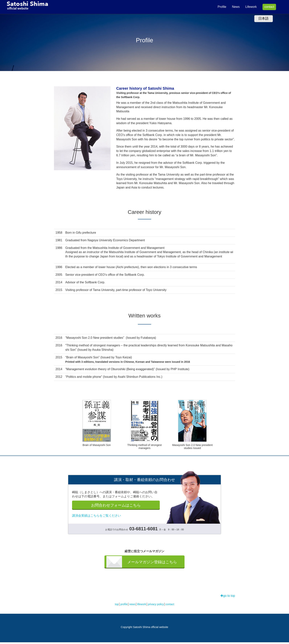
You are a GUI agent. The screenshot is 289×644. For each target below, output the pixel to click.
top (117, 606)
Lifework (248, 7)
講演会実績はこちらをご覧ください (96, 517)
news (132, 606)
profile (124, 606)
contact (266, 7)
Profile (219, 7)
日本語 (263, 18)
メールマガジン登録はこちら (152, 563)
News (233, 7)
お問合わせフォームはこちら (116, 506)
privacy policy (156, 606)
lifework (142, 606)
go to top (228, 597)
